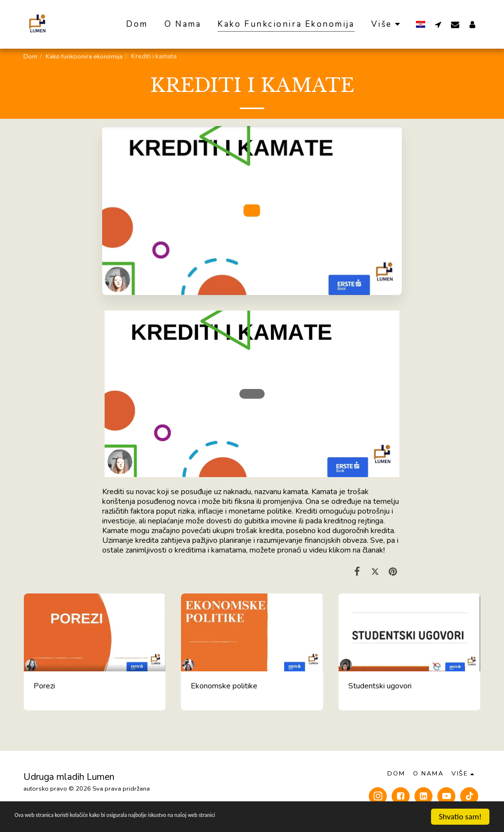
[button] (438, 24)
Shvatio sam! (460, 817)
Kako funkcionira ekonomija (84, 56)
